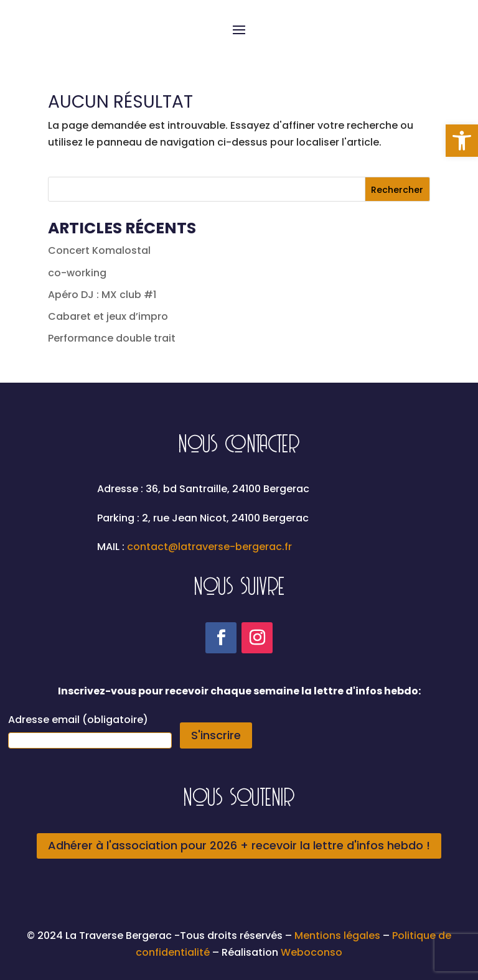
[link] (462, 141)
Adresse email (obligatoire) (78, 720)
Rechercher (397, 190)
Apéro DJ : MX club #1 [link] (102, 295)
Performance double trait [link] (112, 338)
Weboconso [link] (312, 952)
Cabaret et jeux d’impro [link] (108, 316)
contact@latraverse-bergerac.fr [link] (209, 547)
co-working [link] (77, 273)
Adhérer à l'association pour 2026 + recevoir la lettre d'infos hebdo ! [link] (239, 845)
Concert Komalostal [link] (99, 250)
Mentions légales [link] (339, 936)
